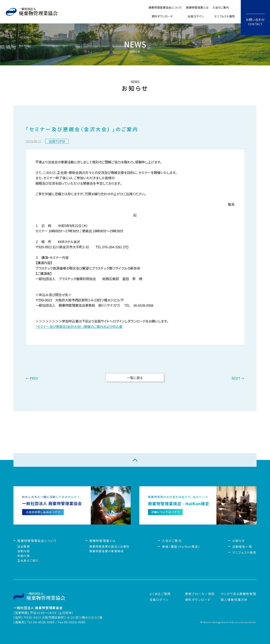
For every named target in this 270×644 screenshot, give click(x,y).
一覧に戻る (135, 378)
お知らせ (239, 541)
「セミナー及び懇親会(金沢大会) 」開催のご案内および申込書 (79, 326)
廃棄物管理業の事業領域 (107, 551)
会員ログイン (196, 16)
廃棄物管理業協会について (165, 7)
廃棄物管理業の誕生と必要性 (109, 546)
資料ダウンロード (162, 16)
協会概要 (24, 546)
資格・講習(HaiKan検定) (181, 546)
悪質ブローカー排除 (200, 594)
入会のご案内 (221, 7)
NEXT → (238, 379)
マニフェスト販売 (225, 16)
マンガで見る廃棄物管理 (238, 594)
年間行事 (24, 556)
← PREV (32, 379)
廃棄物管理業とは (197, 7)
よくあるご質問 (160, 594)
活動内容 (24, 551)
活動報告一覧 (242, 546)
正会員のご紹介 (28, 560)
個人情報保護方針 (234, 600)
